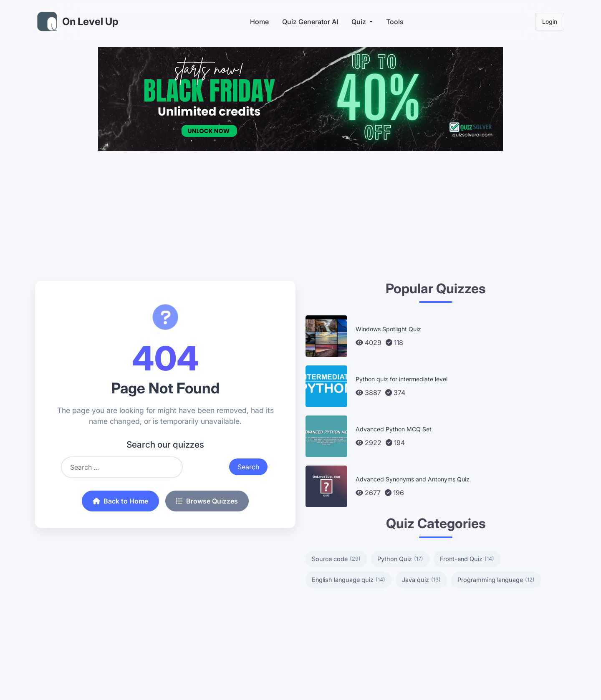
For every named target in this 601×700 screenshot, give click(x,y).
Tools (395, 22)
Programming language (496, 580)
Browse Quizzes (207, 501)
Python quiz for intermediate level (402, 379)
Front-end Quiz (467, 559)
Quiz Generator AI (310, 22)
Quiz (359, 22)
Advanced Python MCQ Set (394, 429)
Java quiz (421, 580)
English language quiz (348, 580)
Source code (336, 559)
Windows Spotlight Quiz (388, 329)
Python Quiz (400, 559)
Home (259, 22)
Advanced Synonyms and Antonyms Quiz (413, 479)
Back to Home (120, 501)
